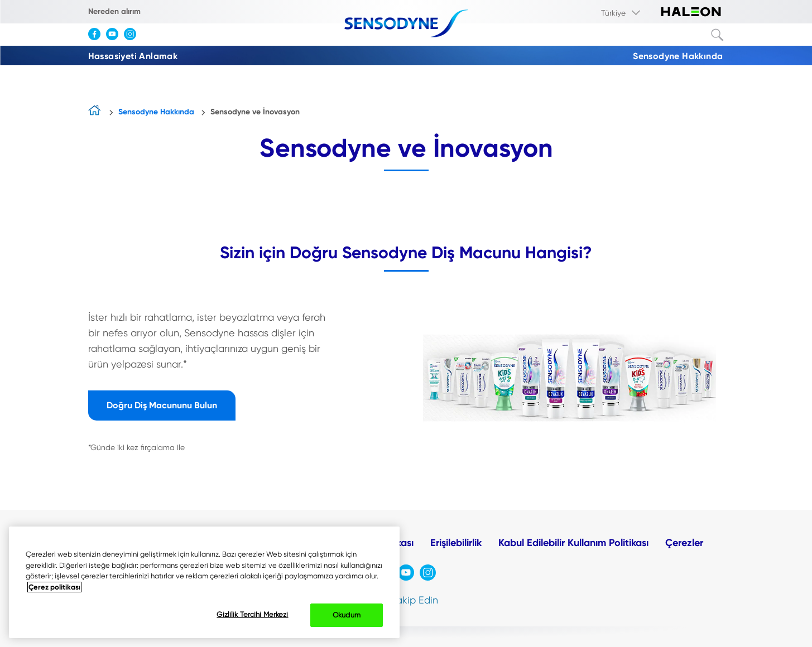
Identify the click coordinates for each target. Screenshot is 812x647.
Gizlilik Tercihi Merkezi (252, 614)
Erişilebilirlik (456, 543)
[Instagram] (133, 38)
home (95, 113)
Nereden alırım (114, 11)
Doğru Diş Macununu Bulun (162, 405)
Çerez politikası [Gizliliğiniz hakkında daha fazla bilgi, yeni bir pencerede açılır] (54, 587)
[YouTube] (115, 38)
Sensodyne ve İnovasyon (255, 112)
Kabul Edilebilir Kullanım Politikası (573, 543)
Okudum (347, 615)
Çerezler (684, 543)
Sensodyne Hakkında (678, 56)
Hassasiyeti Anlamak (133, 56)
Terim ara (718, 35)
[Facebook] (97, 38)
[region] (204, 582)
